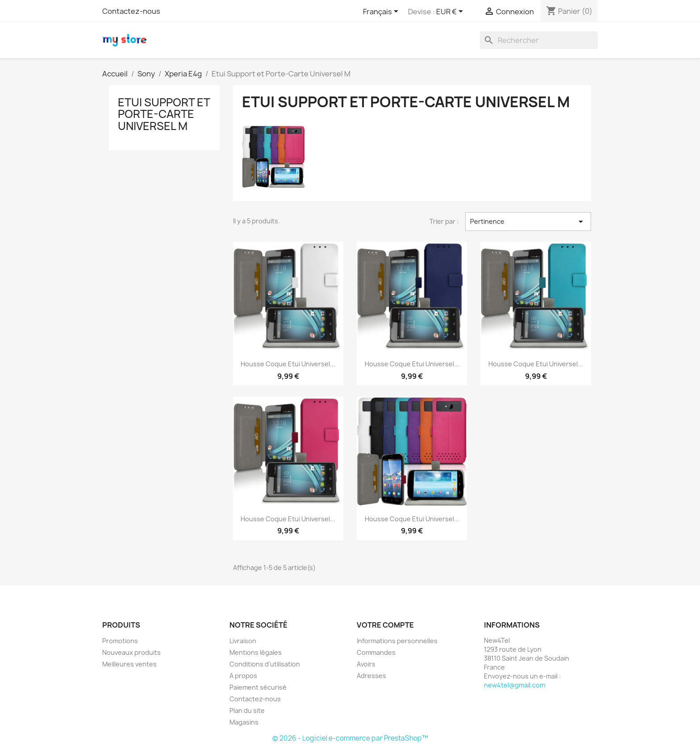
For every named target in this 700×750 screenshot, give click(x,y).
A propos (243, 676)
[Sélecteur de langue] (382, 12)
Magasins (244, 722)
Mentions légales (256, 652)
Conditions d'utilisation (265, 664)
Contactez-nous (131, 11)
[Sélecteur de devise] (451, 12)
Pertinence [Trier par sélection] (528, 222)
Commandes (376, 652)
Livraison (243, 641)
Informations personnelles (397, 641)
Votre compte (385, 625)
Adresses (371, 676)
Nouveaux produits (131, 652)
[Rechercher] (539, 40)
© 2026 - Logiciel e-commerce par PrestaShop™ (350, 738)
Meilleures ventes (129, 664)
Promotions (120, 641)
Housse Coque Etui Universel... (288, 364)
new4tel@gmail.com (515, 685)
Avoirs (366, 664)
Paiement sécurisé (258, 687)
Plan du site (247, 710)
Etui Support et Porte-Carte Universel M (164, 114)
